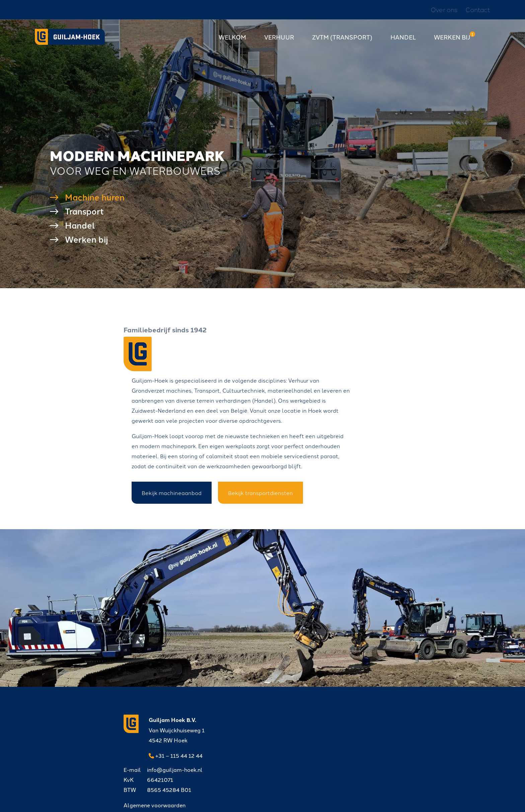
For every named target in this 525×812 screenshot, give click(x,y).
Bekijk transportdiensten (352, 478)
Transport (84, 217)
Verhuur (279, 39)
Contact (478, 10)
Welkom (232, 39)
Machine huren (95, 202)
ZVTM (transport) (342, 39)
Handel (403, 39)
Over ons (444, 10)
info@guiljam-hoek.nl (278, 716)
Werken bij (452, 39)
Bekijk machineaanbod (263, 478)
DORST (304, 800)
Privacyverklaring (231, 800)
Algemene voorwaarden (270, 751)
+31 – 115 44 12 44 (176, 751)
